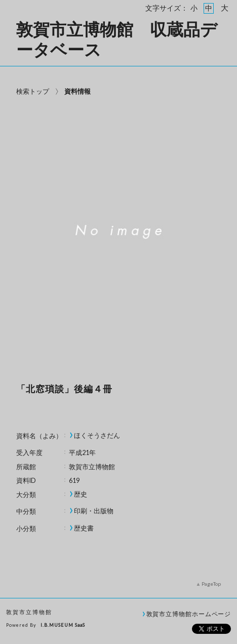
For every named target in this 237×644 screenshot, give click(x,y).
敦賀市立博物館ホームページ (189, 614)
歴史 (81, 494)
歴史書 (84, 528)
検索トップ (33, 91)
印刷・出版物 (94, 511)
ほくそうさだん (97, 435)
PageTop (211, 584)
